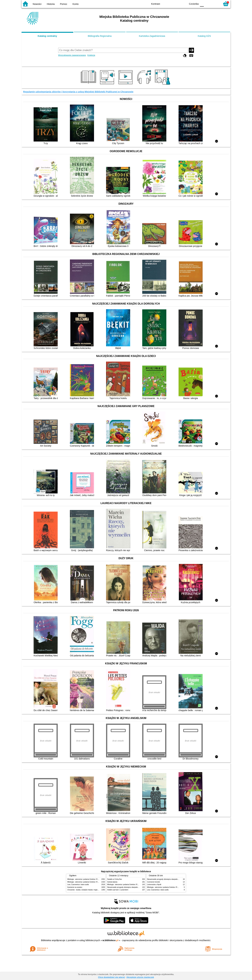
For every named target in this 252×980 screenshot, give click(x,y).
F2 (215, 4)
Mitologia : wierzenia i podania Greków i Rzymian (85, 879)
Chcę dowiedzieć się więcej (111, 977)
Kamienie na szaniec (75, 887)
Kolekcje (91, 55)
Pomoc (64, 4)
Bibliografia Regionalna (100, 36)
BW (171, 4)
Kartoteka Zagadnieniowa (152, 36)
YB (177, 4)
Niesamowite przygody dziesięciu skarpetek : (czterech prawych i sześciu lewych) (136, 887)
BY (183, 4)
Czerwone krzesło (153, 882)
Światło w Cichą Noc (115, 879)
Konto (76, 4)
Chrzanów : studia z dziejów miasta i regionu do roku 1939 (88, 890)
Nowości (37, 4)
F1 (207, 4)
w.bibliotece (110, 940)
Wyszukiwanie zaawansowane (72, 55)
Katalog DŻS (204, 36)
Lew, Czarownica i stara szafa (78, 885)
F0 (202, 4)
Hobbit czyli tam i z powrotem (118, 890)
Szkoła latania (112, 882)
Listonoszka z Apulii (154, 885)
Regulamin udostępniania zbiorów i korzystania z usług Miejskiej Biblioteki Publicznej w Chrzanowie (78, 92)
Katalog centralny (47, 36)
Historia (51, 4)
